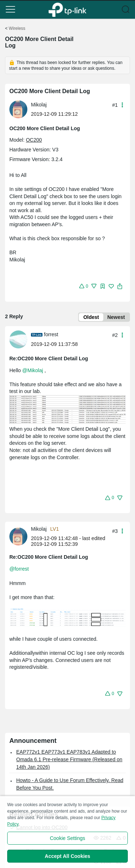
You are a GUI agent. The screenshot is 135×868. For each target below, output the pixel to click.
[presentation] (18, 109)
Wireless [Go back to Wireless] (17, 28)
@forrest (19, 569)
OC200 (34, 140)
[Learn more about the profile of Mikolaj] (20, 109)
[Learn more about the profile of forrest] (20, 339)
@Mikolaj (33, 370)
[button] (10, 9)
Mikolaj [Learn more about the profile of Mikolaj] (39, 105)
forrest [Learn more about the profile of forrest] (51, 334)
